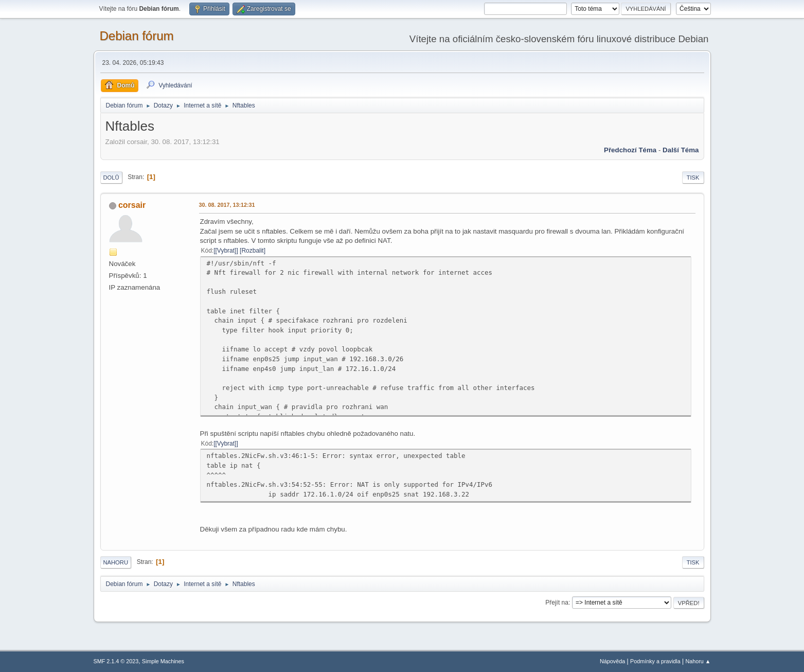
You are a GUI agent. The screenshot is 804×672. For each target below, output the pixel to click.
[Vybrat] (226, 251)
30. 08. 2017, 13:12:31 (227, 205)
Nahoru (116, 562)
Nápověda (612, 661)
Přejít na (557, 603)
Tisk (693, 178)
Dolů (111, 178)
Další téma (681, 150)
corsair (132, 205)
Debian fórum (137, 36)
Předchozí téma (630, 150)
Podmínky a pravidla (655, 661)
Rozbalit (252, 251)
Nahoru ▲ (698, 661)
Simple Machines (163, 661)
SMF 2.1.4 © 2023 (116, 661)
